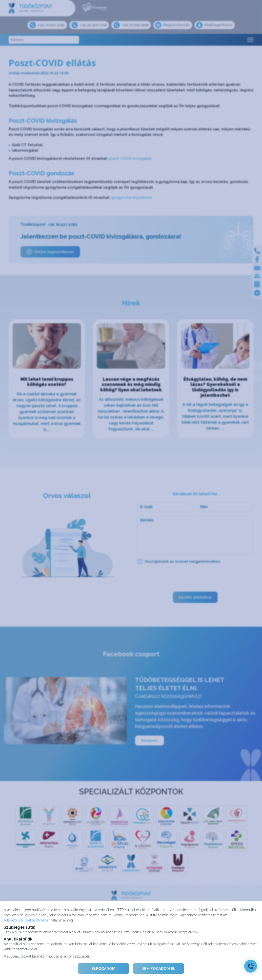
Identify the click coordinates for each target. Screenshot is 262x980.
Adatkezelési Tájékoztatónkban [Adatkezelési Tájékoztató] (27, 920)
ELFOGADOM (103, 968)
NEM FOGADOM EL (159, 968)
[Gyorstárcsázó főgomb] (251, 966)
